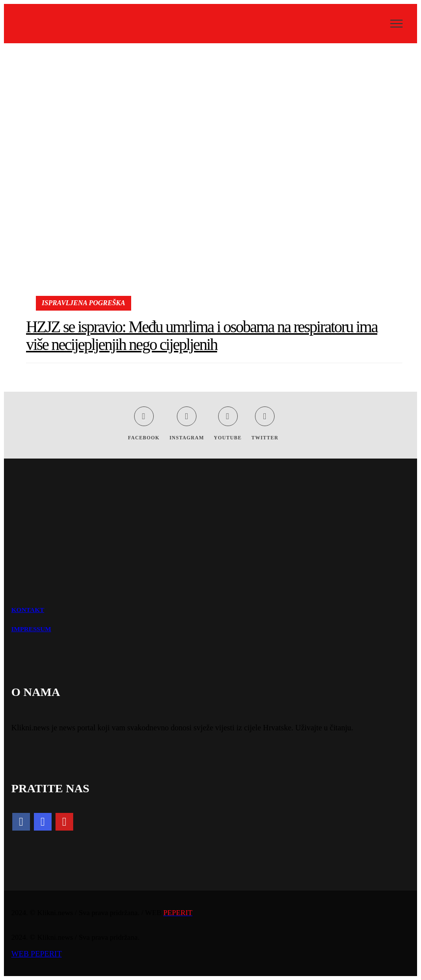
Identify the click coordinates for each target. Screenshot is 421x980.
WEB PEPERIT (37, 954)
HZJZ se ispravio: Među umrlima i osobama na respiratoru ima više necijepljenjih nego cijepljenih (202, 336)
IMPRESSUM (31, 629)
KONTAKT (28, 610)
